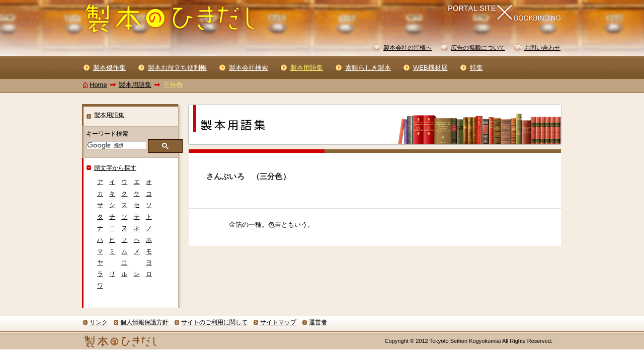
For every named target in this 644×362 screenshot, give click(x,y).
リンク (99, 322)
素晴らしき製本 (368, 68)
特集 (476, 68)
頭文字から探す (115, 168)
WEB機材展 (430, 68)
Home (98, 85)
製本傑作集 (109, 68)
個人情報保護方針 (144, 322)
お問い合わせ (542, 48)
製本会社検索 (249, 68)
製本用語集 (135, 85)
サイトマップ (278, 322)
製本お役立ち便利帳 (177, 68)
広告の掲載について (478, 48)
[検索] (116, 146)
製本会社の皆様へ (408, 48)
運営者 (318, 322)
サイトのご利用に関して (214, 322)
